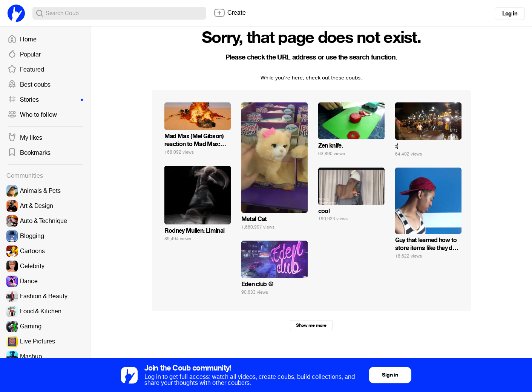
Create (230, 13)
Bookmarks (29, 153)
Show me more (311, 325)
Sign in (390, 375)
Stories (45, 100)
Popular (24, 55)
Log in (510, 14)
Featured (26, 70)
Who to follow (32, 115)
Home (22, 40)
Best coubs (29, 85)
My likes (25, 138)
